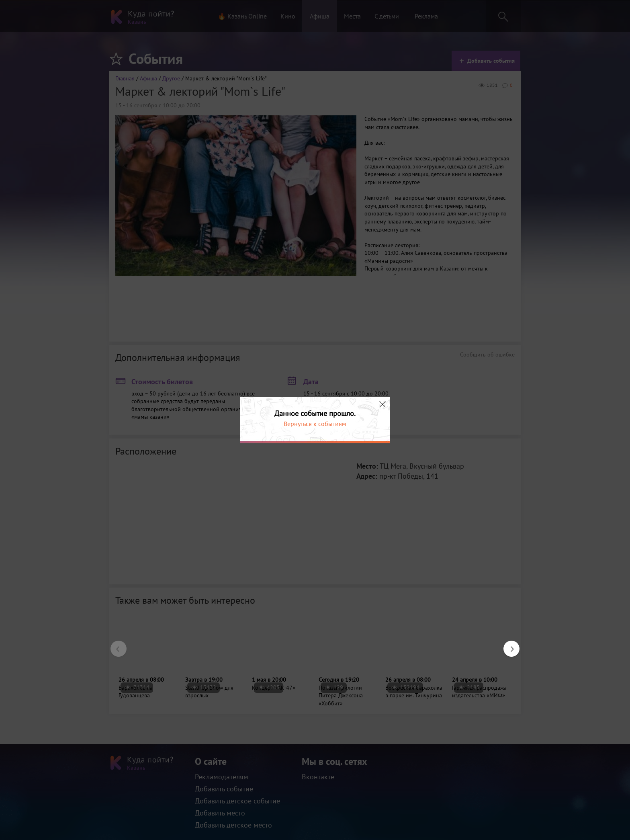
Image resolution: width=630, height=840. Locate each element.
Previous (115, 645)
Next (507, 645)
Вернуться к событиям (315, 424)
